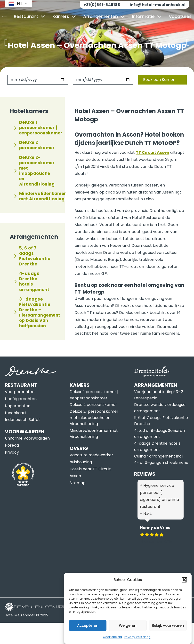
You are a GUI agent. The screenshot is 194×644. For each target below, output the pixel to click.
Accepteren (88, 635)
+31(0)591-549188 (102, 5)
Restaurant (26, 16)
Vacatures (180, 16)
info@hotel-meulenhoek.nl (158, 5)
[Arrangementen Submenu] (122, 16)
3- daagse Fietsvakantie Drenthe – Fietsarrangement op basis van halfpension (34, 312)
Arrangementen (101, 16)
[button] (184, 589)
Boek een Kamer (159, 80)
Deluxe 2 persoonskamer (34, 145)
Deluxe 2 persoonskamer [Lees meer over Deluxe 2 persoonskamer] (93, 405)
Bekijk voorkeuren (168, 635)
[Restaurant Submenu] (43, 16)
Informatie (143, 16)
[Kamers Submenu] (74, 16)
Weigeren (128, 635)
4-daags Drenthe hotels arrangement (32, 281)
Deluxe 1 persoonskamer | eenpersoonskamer (34, 128)
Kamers (61, 16)
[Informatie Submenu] (159, 16)
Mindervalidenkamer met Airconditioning (34, 196)
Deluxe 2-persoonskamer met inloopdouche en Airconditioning (34, 171)
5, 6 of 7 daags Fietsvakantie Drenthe (32, 256)
